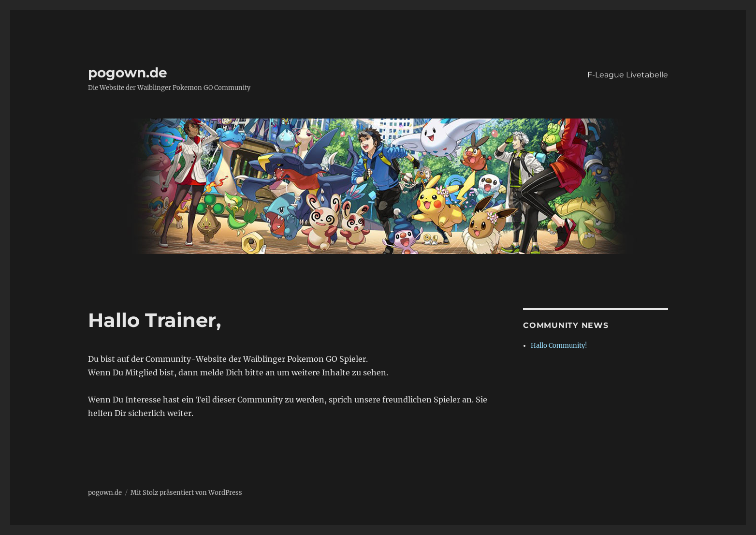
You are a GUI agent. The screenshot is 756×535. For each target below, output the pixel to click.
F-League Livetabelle (628, 75)
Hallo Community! (559, 346)
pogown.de (128, 73)
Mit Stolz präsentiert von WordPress (186, 493)
